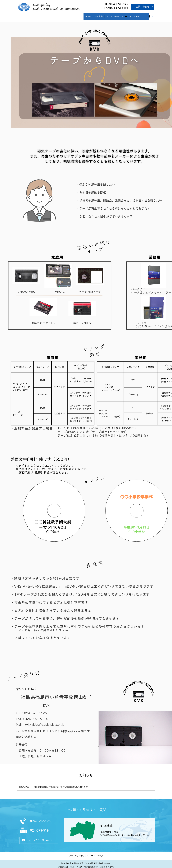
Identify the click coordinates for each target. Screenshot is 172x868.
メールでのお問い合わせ (40, 838)
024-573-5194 (40, 828)
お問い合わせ (143, 7)
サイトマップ (97, 853)
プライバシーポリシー (79, 853)
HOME (80, 15)
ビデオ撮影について (137, 15)
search (154, 15)
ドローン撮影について (112, 15)
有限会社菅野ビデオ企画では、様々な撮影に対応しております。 (61, 784)
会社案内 (92, 15)
